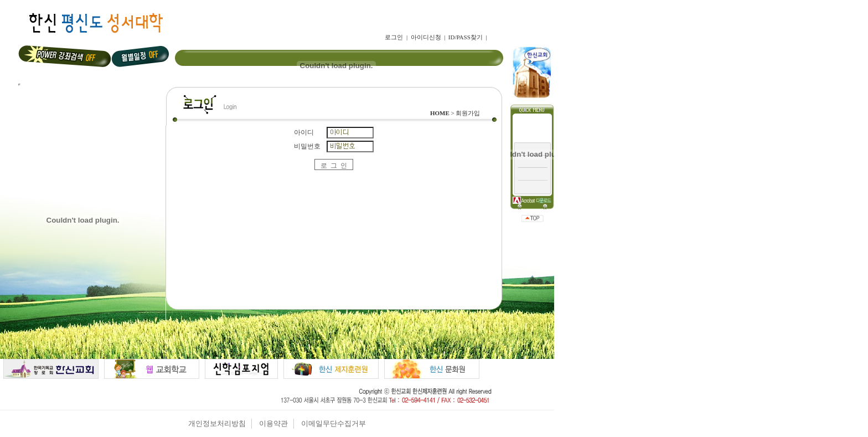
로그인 (394, 37)
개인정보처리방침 (217, 423)
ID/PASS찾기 (466, 37)
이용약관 (273, 423)
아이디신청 (426, 37)
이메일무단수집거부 (334, 423)
